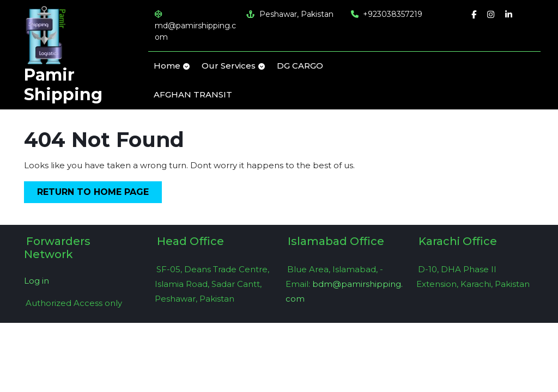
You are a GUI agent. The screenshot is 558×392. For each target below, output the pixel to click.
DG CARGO (300, 66)
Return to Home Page (99, 194)
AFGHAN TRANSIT (193, 94)
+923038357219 (387, 14)
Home (167, 66)
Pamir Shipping (63, 85)
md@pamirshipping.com (195, 26)
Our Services (229, 66)
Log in (37, 281)
